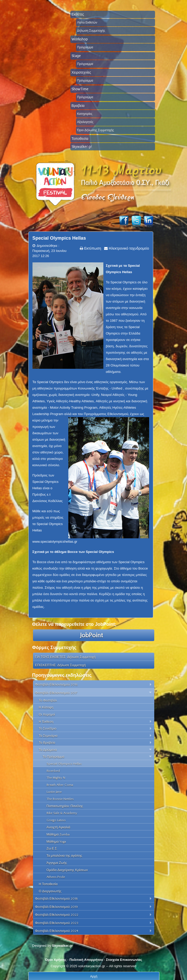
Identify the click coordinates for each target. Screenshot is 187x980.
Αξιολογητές (85, 122)
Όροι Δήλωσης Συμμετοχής (96, 130)
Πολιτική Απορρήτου (86, 960)
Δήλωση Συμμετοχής (91, 31)
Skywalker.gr (82, 147)
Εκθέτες (78, 14)
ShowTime (80, 89)
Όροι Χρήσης (56, 960)
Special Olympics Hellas (59, 238)
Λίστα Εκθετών (87, 22)
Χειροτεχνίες (81, 72)
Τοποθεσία (80, 139)
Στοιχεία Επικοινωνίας (124, 960)
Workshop (80, 39)
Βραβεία (78, 106)
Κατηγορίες (85, 114)
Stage (76, 56)
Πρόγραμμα (85, 47)
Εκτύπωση (92, 248)
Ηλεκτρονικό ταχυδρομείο (128, 248)
